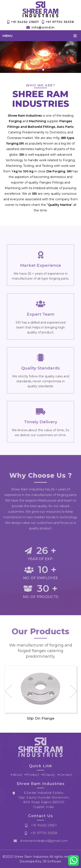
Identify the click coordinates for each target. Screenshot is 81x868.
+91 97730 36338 (60, 22)
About (17, 776)
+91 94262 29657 (25, 22)
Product (33, 776)
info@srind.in (43, 27)
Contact (66, 776)
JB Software (52, 861)
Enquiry (49, 776)
